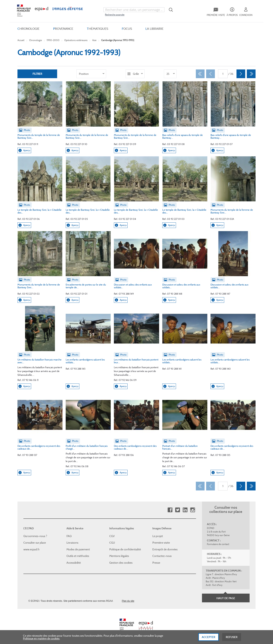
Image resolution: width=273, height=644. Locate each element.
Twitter (177, 510)
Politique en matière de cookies (41, 641)
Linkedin (185, 510)
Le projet (158, 536)
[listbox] (91, 74)
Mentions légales (119, 556)
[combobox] (134, 10)
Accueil (21, 40)
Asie (94, 40)
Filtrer (37, 74)
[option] (91, 74)
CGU (112, 543)
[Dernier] (251, 74)
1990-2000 (53, 40)
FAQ (69, 536)
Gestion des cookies (121, 563)
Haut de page (226, 598)
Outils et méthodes (78, 556)
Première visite (161, 543)
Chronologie (36, 40)
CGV (112, 536)
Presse (156, 563)
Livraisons (72, 543)
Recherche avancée (115, 15)
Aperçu (24, 150)
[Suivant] (241, 74)
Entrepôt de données (165, 549)
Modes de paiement (78, 549)
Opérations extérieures (76, 40)
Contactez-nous (162, 556)
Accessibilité (74, 563)
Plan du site (128, 601)
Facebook (170, 510)
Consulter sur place (35, 543)
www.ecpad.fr (32, 549)
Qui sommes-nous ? (35, 536)
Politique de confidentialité (125, 549)
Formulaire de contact (218, 544)
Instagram (193, 510)
